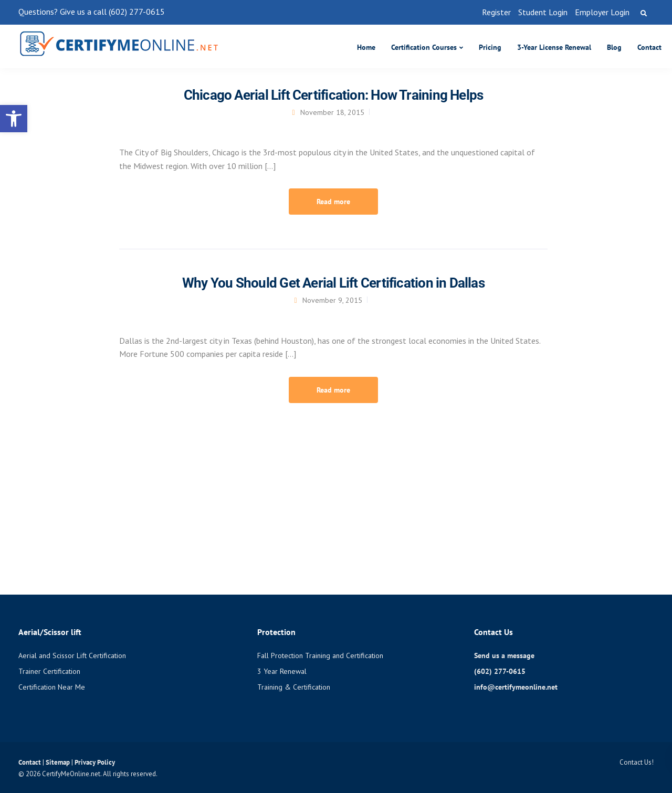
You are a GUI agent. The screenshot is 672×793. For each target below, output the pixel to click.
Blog (614, 47)
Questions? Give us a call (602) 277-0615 (92, 12)
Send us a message (504, 655)
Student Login (543, 12)
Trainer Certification (49, 671)
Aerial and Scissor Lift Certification (72, 655)
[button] (14, 119)
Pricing (490, 47)
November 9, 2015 (332, 300)
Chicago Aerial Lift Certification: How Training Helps (334, 95)
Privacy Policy (95, 762)
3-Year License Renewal (554, 47)
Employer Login (602, 12)
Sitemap (59, 762)
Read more (333, 202)
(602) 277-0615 (500, 671)
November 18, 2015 (332, 112)
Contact (649, 47)
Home (366, 47)
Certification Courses (424, 47)
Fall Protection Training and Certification (320, 655)
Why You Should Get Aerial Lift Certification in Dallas (333, 283)
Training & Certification (294, 687)
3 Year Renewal (282, 671)
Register (496, 12)
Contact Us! (637, 762)
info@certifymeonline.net (516, 687)
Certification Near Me (52, 687)
